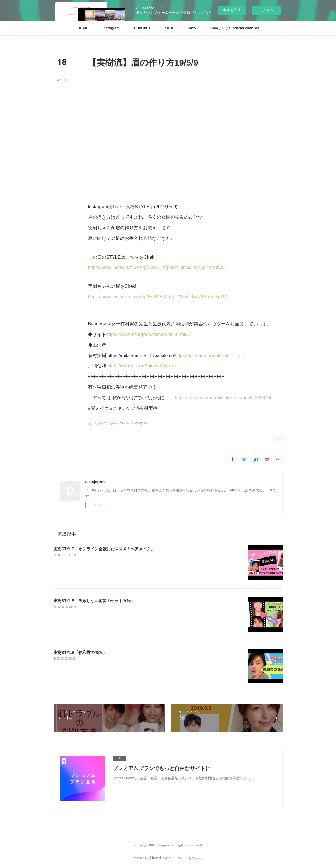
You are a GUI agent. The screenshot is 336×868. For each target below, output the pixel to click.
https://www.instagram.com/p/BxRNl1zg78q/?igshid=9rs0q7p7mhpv (156, 267)
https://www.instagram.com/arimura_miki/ (148, 334)
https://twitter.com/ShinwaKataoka (142, 366)
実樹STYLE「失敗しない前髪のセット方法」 (94, 601)
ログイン (266, 10)
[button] (83, 28)
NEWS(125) (140, 423)
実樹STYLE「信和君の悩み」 (80, 653)
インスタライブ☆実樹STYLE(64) (109, 423)
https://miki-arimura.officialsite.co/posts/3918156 (224, 398)
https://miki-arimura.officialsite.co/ (209, 356)
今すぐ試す (232, 10)
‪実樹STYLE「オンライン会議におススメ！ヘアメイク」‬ (104, 549)
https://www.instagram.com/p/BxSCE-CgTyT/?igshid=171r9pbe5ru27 (158, 297)
